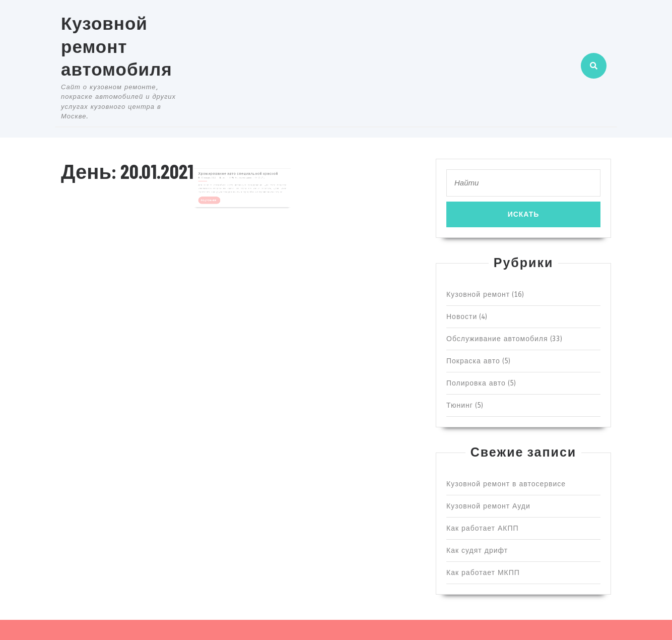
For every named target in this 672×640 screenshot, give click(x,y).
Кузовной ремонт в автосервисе (506, 484)
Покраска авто (473, 361)
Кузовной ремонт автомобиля (117, 46)
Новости (462, 317)
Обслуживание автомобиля (497, 339)
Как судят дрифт (477, 551)
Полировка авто (476, 383)
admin (229, 178)
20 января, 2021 (217, 178)
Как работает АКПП (483, 528)
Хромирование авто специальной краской (239, 175)
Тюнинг (460, 405)
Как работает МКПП (483, 573)
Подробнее (218, 196)
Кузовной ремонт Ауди (488, 506)
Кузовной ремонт (478, 295)
